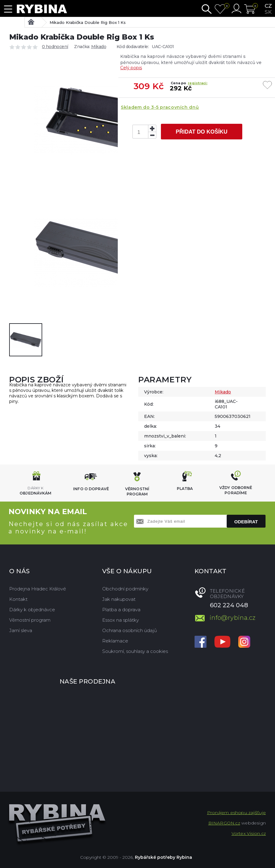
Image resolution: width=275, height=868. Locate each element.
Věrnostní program (30, 620)
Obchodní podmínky (125, 589)
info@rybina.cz (233, 618)
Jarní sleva (21, 630)
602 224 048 (229, 605)
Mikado (99, 47)
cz (268, 6)
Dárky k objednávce (32, 610)
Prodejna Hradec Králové (38, 589)
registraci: (198, 83)
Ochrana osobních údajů (130, 630)
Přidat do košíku (201, 132)
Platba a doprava (121, 610)
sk (268, 12)
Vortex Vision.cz (249, 833)
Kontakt (18, 599)
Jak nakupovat (119, 599)
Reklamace (115, 641)
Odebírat (246, 522)
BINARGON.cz (224, 823)
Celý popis (131, 68)
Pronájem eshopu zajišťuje (236, 813)
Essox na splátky (121, 620)
